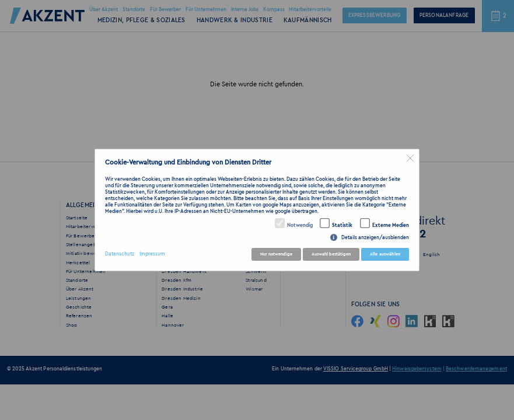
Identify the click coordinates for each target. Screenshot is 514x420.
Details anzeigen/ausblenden (375, 238)
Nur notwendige (276, 254)
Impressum (152, 254)
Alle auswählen (385, 254)
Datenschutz (120, 254)
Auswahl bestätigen (331, 254)
